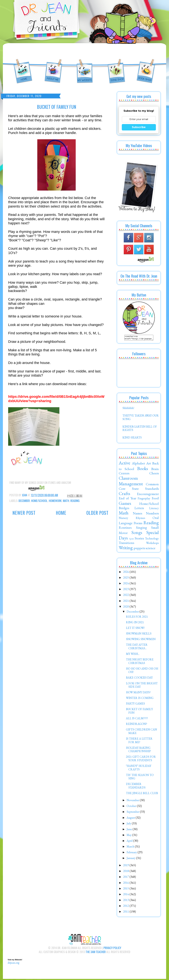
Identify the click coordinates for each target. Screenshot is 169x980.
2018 (126, 872)
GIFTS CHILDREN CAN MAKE (141, 732)
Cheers (154, 474)
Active (125, 464)
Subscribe (139, 127)
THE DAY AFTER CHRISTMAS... (137, 647)
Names (137, 514)
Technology (152, 539)
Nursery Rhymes (132, 519)
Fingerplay (144, 499)
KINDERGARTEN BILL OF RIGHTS (140, 429)
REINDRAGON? (137, 725)
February (132, 853)
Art (149, 464)
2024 (126, 584)
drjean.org (14, 964)
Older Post (97, 513)
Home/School (39, 501)
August (131, 819)
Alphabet (138, 464)
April (130, 842)
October (132, 807)
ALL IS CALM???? (137, 719)
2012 (126, 907)
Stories (139, 539)
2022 (126, 596)
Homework (55, 501)
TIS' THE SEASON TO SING (140, 778)
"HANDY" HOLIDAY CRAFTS (139, 769)
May (129, 836)
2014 (126, 895)
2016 (126, 884)
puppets (139, 549)
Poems (138, 524)
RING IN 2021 (135, 623)
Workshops (152, 544)
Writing (126, 549)
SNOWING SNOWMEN (141, 640)
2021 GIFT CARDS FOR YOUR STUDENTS (141, 759)
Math (66, 501)
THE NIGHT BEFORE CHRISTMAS (140, 662)
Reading (75, 501)
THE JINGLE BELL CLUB (142, 794)
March (131, 847)
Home (61, 513)
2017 (126, 878)
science (151, 549)
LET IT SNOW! (135, 629)
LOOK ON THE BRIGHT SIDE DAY (142, 686)
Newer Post (24, 513)
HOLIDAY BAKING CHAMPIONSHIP (138, 750)
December (24, 501)
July (129, 824)
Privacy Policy (112, 949)
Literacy (154, 509)
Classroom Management (131, 482)
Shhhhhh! (128, 409)
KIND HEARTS (132, 438)
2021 (126, 602)
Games (125, 504)
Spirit (131, 540)
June (130, 830)
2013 (126, 901)
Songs (137, 533)
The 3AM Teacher (96, 953)
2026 (126, 573)
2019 (126, 866)
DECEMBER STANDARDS (136, 787)
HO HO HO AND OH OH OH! (142, 671)
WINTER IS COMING (140, 699)
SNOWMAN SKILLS (139, 634)
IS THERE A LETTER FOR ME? (139, 741)
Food (155, 499)
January (131, 859)
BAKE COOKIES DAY (139, 678)
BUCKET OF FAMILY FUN (139, 712)
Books (143, 469)
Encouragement (148, 495)
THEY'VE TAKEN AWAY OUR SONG (141, 418)
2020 (126, 607)
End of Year (127, 499)
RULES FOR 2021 (137, 618)
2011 (126, 912)
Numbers (152, 514)
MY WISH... (133, 655)
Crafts (124, 494)
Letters (139, 509)
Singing (141, 528)
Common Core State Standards (139, 487)
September (133, 813)
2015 (126, 889)
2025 (126, 578)
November (133, 801)
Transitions (126, 544)
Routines (125, 528)
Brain (155, 470)
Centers (124, 474)
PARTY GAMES (135, 704)
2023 (126, 590)
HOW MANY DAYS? (138, 693)
